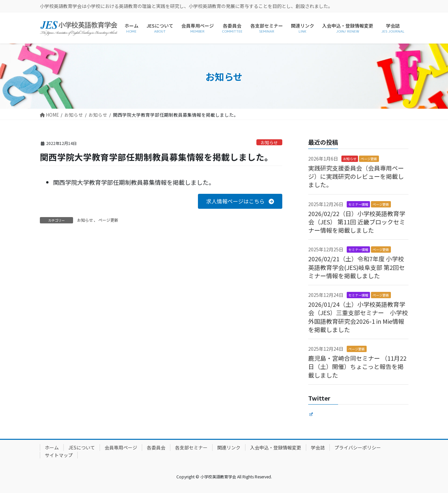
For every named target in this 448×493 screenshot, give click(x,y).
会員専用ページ (121, 447)
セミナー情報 (358, 204)
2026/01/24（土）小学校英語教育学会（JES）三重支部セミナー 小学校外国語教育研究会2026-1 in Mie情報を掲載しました (358, 317)
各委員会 (156, 447)
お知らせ (269, 142)
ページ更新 (108, 220)
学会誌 (318, 447)
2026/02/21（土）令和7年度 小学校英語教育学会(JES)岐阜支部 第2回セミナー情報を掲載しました (357, 267)
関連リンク (229, 447)
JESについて (82, 447)
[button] (240, 201)
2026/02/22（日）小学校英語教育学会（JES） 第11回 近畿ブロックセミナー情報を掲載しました (357, 222)
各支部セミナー (191, 447)
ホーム (52, 447)
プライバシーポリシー (358, 447)
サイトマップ (59, 455)
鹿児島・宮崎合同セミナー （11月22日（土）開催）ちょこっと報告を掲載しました (357, 366)
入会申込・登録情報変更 (276, 447)
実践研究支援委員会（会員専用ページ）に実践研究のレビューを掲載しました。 (356, 176)
